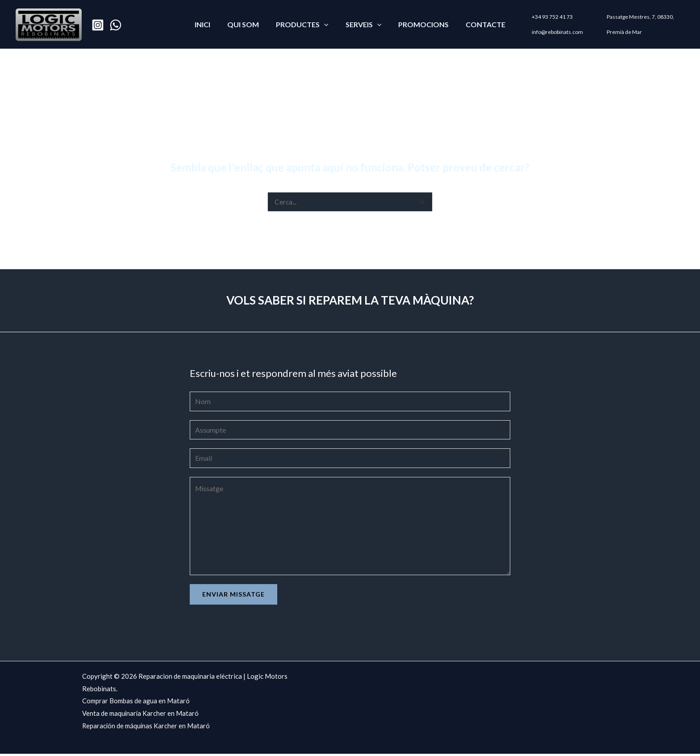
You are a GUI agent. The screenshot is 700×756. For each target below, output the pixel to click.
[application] (325, 24)
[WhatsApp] (116, 25)
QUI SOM (247, 24)
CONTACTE (479, 24)
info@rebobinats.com (549, 32)
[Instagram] (98, 25)
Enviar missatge (233, 596)
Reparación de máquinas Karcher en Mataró (147, 728)
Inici (209, 24)
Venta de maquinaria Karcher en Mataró (141, 716)
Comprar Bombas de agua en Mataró (136, 703)
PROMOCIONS (419, 24)
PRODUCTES (304, 24)
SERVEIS (362, 24)
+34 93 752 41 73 (544, 19)
